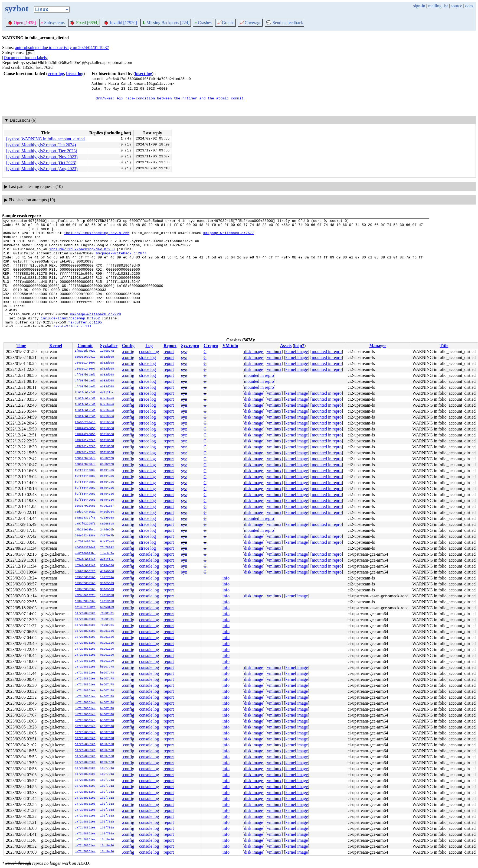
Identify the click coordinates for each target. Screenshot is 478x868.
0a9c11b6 (107, 631)
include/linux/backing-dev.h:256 (97, 236)
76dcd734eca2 (85, 512)
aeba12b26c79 (85, 458)
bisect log (75, 74)
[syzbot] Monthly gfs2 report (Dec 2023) (42, 151)
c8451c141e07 (85, 363)
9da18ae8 (107, 399)
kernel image (297, 352)
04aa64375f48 (85, 518)
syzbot (17, 8)
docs (469, 6)
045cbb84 (107, 512)
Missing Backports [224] (166, 23)
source (457, 6)
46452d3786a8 (85, 548)
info (226, 578)
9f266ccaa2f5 (85, 595)
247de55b (107, 530)
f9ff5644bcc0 (85, 470)
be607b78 (107, 667)
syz (184, 352)
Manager (378, 346)
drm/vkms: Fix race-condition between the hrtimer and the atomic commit (170, 98)
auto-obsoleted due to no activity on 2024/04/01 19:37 (62, 48)
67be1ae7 (107, 506)
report (169, 352)
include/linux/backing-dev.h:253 (82, 255)
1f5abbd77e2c (85, 351)
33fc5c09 (107, 584)
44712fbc (107, 393)
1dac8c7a (107, 351)
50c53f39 (107, 607)
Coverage (250, 23)
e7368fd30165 (85, 578)
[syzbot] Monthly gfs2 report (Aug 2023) (42, 169)
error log (56, 74)
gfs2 (30, 53)
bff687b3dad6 (85, 375)
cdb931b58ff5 (85, 572)
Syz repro (190, 346)
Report (170, 346)
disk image (254, 352)
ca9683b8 (107, 524)
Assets (286, 346)
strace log (148, 357)
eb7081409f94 (85, 542)
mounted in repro (327, 352)
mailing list (438, 6)
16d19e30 (107, 595)
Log (149, 346)
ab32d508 (107, 357)
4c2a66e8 (107, 518)
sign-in (419, 6)
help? (299, 346)
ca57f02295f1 (85, 524)
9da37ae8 (107, 542)
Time (21, 346)
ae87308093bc (85, 554)
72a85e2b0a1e (85, 423)
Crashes (203, 23)
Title (444, 346)
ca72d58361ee (85, 613)
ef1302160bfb (85, 607)
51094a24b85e (85, 429)
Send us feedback (284, 23)
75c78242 (107, 548)
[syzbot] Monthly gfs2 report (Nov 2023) (42, 157)
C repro (211, 346)
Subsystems (53, 23)
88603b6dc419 (85, 357)
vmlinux (274, 352)
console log (149, 352)
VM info (230, 346)
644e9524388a (85, 536)
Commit (85, 346)
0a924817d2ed (85, 441)
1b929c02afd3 (85, 393)
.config (128, 352)
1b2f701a (107, 578)
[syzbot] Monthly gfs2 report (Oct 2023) (41, 163)
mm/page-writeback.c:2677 (229, 236)
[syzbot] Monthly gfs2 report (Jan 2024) (41, 145)
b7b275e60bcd (85, 530)
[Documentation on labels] (25, 58)
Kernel (56, 346)
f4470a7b (107, 536)
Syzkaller (109, 346)
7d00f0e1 (107, 613)
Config (128, 346)
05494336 (107, 470)
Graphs (225, 23)
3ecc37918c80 (85, 506)
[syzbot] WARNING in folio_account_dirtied (45, 139)
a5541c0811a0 (85, 560)
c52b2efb (107, 458)
